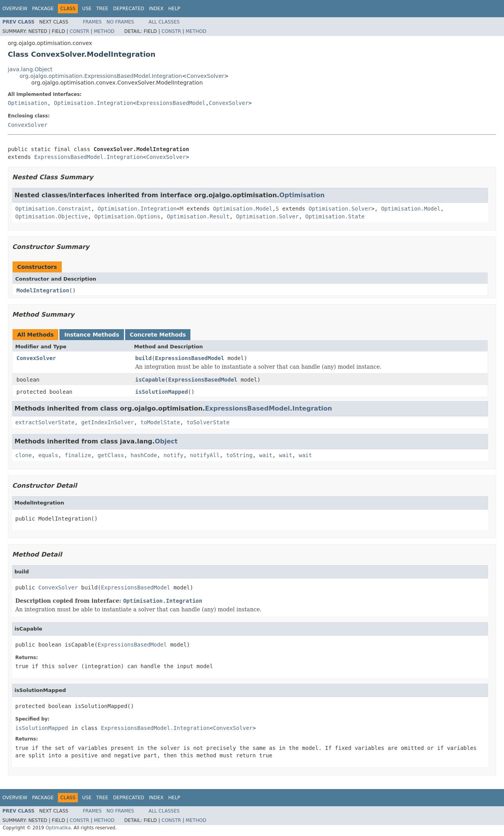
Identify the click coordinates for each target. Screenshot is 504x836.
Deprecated (129, 9)
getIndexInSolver (108, 422)
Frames (92, 22)
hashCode (144, 455)
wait (266, 455)
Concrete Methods (158, 335)
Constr (79, 31)
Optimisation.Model (243, 209)
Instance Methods (91, 335)
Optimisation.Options (127, 216)
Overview (15, 9)
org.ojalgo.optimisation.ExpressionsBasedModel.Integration (101, 76)
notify (173, 455)
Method (104, 31)
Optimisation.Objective (51, 216)
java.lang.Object (30, 69)
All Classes (164, 22)
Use (87, 9)
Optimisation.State (335, 216)
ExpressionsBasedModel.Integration (88, 157)
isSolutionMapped (162, 392)
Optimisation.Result (198, 216)
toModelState (160, 422)
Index (156, 9)
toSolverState (208, 422)
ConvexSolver (205, 76)
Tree (102, 9)
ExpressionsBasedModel (171, 103)
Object (166, 441)
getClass (111, 455)
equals (48, 455)
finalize (78, 455)
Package (43, 9)
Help (174, 9)
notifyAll (205, 455)
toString (239, 455)
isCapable (150, 380)
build (143, 358)
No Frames (120, 22)
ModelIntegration (43, 290)
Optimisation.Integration (93, 103)
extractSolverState (45, 422)
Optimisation (28, 103)
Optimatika (58, 828)
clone (23, 455)
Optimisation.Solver (340, 209)
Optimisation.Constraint (53, 209)
